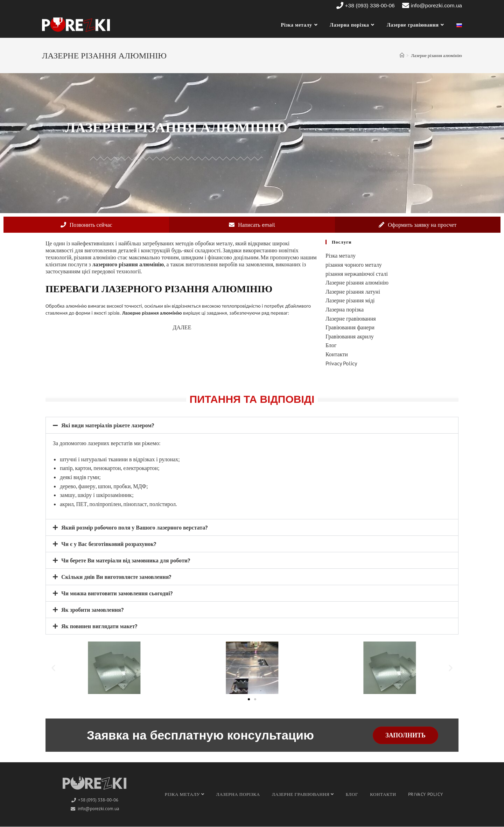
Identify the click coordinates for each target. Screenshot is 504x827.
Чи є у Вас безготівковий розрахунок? (109, 544)
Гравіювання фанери (350, 328)
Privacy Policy (341, 363)
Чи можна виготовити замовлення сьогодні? (117, 594)
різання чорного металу (354, 265)
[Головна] (402, 55)
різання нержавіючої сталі (357, 274)
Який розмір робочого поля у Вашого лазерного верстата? (134, 528)
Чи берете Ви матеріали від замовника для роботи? (126, 561)
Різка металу (341, 256)
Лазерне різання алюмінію (357, 283)
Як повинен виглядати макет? (99, 626)
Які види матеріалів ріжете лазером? (108, 426)
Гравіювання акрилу (350, 337)
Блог (331, 345)
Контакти (337, 355)
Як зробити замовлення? (92, 610)
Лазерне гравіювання (351, 318)
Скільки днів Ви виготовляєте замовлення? (116, 577)
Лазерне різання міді (350, 301)
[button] (252, 426)
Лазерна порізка (345, 310)
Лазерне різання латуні (353, 292)
